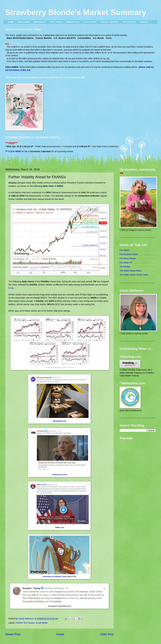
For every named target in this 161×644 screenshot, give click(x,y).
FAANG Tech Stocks (25, 623)
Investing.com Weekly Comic (55, 576)
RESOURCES (40, 22)
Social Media (42, 623)
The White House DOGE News (134, 275)
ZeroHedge (125, 267)
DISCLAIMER (24, 22)
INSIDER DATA (73, 22)
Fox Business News (129, 254)
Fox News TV (126, 263)
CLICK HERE (15, 151)
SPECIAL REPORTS (109, 22)
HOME (11, 22)
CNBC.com (59, 527)
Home (60, 634)
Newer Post (13, 634)
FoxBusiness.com (59, 475)
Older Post (107, 634)
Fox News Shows (128, 259)
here (11, 288)
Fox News (124, 250)
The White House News (131, 271)
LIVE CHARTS (90, 22)
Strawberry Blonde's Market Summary (76, 12)
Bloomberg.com (59, 421)
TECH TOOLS (56, 22)
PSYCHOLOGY (129, 22)
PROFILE (144, 22)
